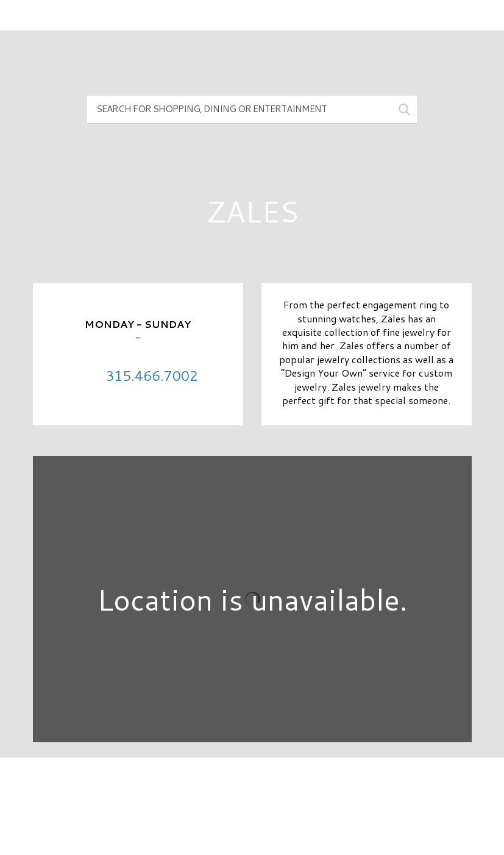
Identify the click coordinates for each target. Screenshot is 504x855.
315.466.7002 (152, 375)
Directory (252, 787)
